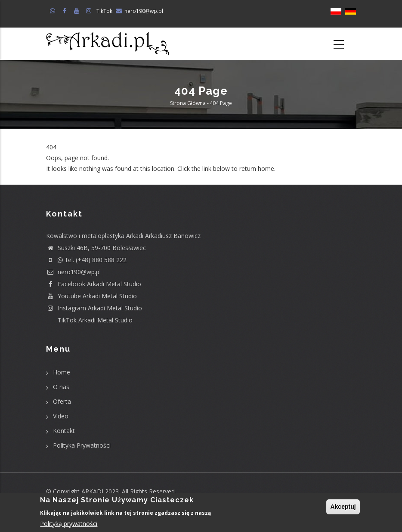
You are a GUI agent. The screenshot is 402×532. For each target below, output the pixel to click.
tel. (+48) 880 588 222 (86, 260)
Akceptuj (343, 507)
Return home (64, 180)
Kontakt (64, 431)
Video (61, 416)
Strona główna (188, 103)
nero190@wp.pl (144, 11)
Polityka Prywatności (82, 445)
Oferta (62, 401)
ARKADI (92, 491)
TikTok (104, 11)
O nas (61, 387)
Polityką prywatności (69, 524)
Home (62, 372)
